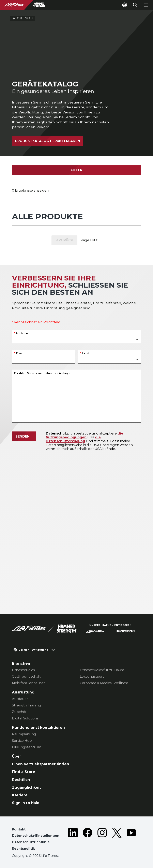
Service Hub (22, 741)
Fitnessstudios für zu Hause (102, 670)
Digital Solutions (25, 718)
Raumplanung (24, 734)
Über (17, 756)
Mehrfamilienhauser (28, 683)
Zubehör (19, 712)
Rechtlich (21, 780)
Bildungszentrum (27, 747)
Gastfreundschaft (26, 677)
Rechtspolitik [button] (23, 849)
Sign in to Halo (26, 803)
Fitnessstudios (23, 670)
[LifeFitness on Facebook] (88, 840)
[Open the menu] (146, 5)
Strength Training (26, 705)
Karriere (20, 795)
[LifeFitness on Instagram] (102, 840)
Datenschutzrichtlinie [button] (31, 842)
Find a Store (24, 772)
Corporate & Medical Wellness (104, 683)
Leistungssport (92, 677)
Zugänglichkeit (26, 787)
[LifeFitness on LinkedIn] (73, 840)
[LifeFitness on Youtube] (131, 840)
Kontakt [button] (19, 829)
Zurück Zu (23, 18)
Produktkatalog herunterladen (48, 141)
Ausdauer (20, 699)
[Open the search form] (135, 5)
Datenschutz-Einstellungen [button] (36, 836)
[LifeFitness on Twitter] (117, 840)
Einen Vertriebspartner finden (41, 764)
